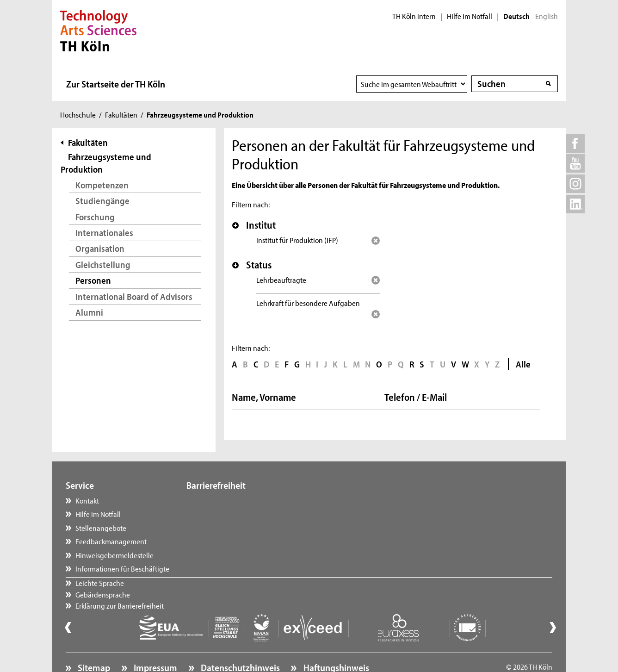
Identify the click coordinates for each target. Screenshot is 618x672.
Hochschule (78, 114)
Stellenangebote (101, 528)
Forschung (95, 217)
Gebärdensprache (223, 514)
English (547, 16)
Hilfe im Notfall (470, 16)
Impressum (154, 642)
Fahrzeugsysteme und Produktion (106, 163)
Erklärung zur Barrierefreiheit (240, 528)
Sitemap (93, 642)
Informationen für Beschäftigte (122, 568)
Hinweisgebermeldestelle (114, 555)
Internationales (104, 233)
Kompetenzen (102, 185)
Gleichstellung (103, 264)
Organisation (100, 248)
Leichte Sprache (220, 500)
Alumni (89, 312)
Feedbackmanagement (111, 541)
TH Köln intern (414, 16)
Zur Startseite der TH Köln (116, 84)
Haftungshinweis (335, 642)
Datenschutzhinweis (239, 642)
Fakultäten (121, 114)
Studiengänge (102, 201)
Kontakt (87, 500)
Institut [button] (254, 225)
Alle (523, 364)
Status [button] (252, 265)
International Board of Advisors (134, 296)
